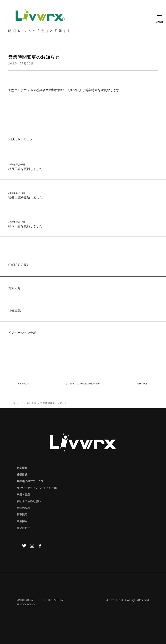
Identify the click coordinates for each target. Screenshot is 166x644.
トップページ (16, 403)
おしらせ (32, 403)
